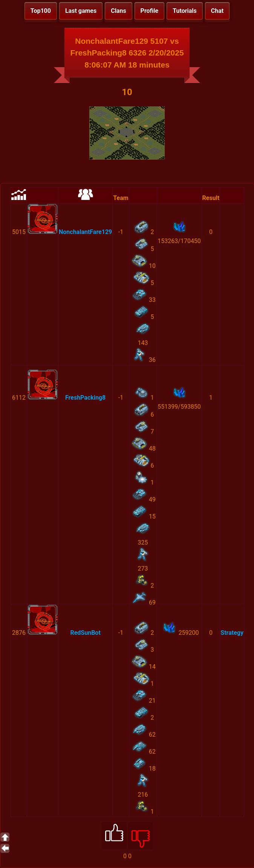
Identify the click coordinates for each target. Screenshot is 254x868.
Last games (81, 11)
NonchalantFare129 (85, 232)
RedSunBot (85, 633)
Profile (150, 11)
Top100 (41, 11)
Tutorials (185, 11)
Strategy (232, 633)
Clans (118, 11)
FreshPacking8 (85, 398)
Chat (217, 11)
